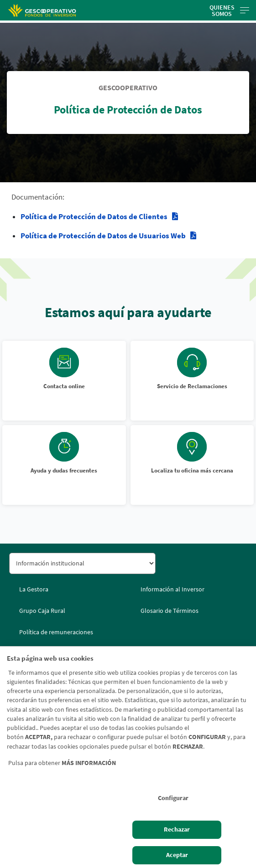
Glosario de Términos (170, 611)
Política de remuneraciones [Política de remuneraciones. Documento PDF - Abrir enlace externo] (56, 632)
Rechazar (177, 829)
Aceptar (177, 855)
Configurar (173, 798)
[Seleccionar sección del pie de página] (82, 563)
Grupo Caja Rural (42, 611)
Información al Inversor (172, 589)
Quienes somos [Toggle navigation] (230, 10)
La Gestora (34, 589)
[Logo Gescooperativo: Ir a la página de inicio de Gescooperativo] (42, 10)
